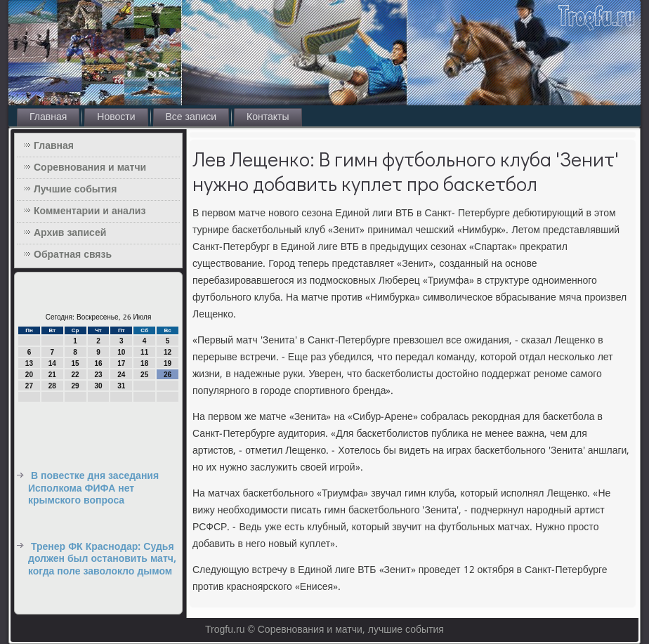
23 (98, 375)
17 (121, 363)
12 (168, 352)
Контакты (268, 117)
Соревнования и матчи (90, 168)
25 (144, 375)
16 (98, 363)
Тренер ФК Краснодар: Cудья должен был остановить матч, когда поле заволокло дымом (102, 559)
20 (29, 375)
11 (144, 352)
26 (168, 375)
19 (168, 363)
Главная (48, 117)
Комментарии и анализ (90, 211)
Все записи (191, 117)
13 (29, 363)
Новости (116, 117)
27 (29, 386)
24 (121, 375)
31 (121, 386)
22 (76, 375)
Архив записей (70, 233)
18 (144, 363)
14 (52, 363)
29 (76, 386)
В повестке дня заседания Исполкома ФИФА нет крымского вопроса (93, 488)
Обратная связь (73, 255)
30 (98, 386)
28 (52, 386)
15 (76, 363)
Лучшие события (75, 190)
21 (52, 375)
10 (121, 352)
